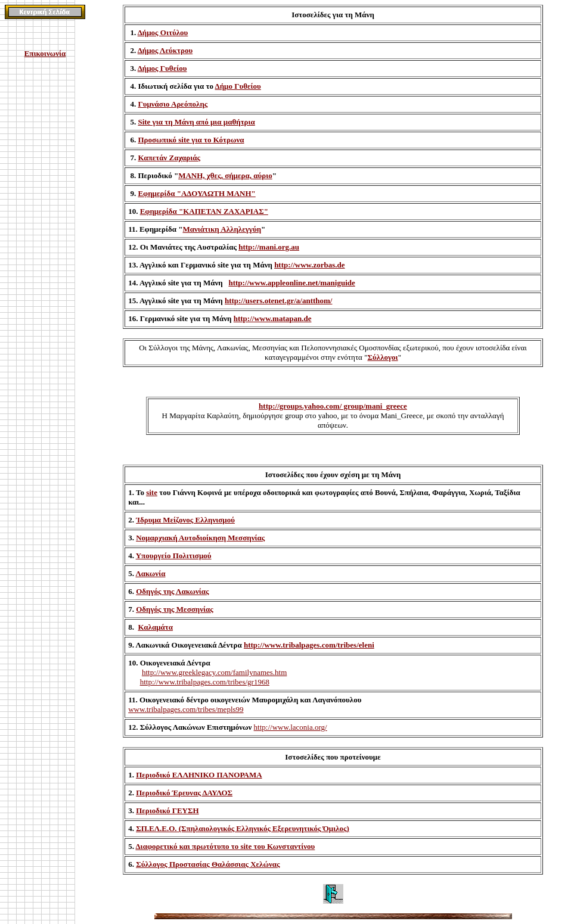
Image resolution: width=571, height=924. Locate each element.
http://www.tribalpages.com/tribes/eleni (309, 645)
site (152, 492)
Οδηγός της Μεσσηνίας (175, 609)
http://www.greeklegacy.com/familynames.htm (214, 672)
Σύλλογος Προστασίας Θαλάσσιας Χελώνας (208, 864)
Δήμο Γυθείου (238, 86)
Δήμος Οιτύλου (163, 32)
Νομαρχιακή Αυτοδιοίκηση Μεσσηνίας (200, 538)
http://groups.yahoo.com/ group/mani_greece (333, 406)
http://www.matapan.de (273, 318)
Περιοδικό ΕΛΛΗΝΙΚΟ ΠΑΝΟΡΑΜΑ (199, 775)
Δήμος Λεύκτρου (165, 50)
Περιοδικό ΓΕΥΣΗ (167, 811)
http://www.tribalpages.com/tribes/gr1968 (205, 682)
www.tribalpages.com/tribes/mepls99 (186, 709)
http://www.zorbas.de (309, 265)
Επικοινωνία (45, 53)
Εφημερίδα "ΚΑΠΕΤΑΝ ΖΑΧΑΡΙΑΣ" (204, 211)
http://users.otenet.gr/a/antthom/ (279, 301)
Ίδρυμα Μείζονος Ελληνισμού (185, 520)
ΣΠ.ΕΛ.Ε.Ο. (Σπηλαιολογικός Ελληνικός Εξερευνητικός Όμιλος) (243, 828)
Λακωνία (150, 573)
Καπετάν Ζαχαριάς (169, 158)
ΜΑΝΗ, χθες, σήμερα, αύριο (225, 175)
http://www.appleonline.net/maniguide (291, 283)
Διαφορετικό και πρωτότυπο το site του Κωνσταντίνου (225, 846)
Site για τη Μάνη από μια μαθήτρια (196, 122)
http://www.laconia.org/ (291, 727)
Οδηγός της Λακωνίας (172, 591)
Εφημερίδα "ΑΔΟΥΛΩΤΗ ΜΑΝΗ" (196, 193)
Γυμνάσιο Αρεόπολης (173, 104)
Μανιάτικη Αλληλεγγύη (222, 229)
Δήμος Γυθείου (162, 68)
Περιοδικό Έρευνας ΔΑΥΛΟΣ (184, 793)
